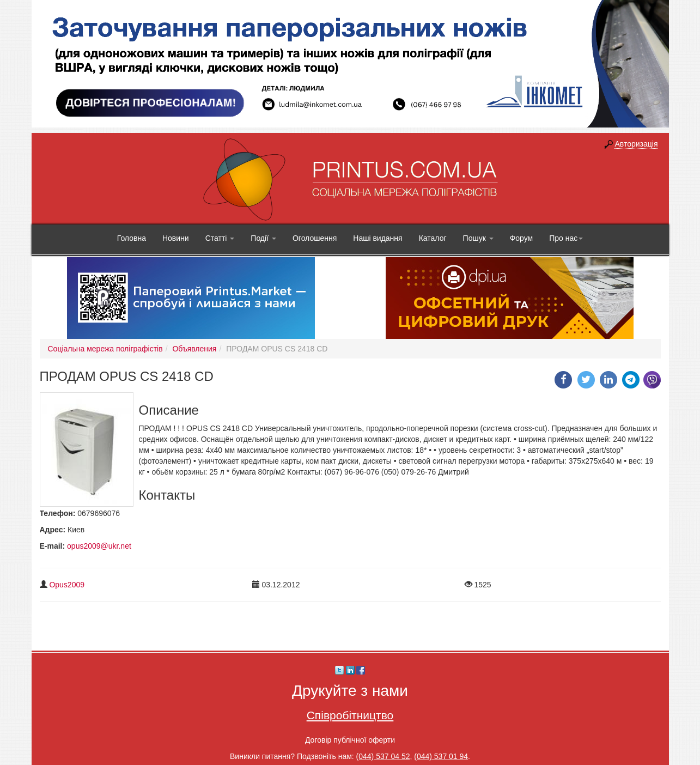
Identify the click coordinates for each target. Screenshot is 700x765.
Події (263, 238)
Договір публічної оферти (350, 740)
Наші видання (378, 238)
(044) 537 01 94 (441, 756)
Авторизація (636, 144)
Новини (176, 238)
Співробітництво (350, 715)
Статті (220, 238)
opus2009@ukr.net (99, 546)
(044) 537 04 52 (383, 756)
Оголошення (315, 238)
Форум (522, 238)
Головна (132, 238)
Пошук (478, 238)
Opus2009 (67, 585)
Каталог (433, 238)
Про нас (566, 238)
